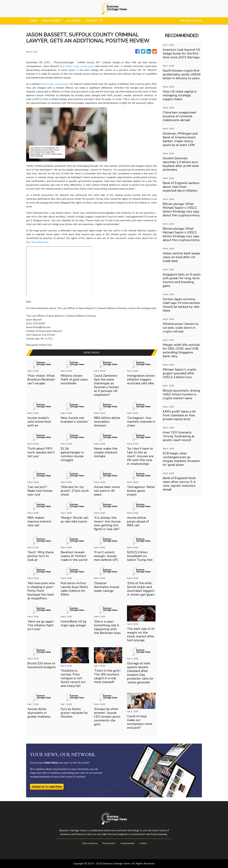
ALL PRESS (73, 21)
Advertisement (129, 843)
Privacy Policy (108, 843)
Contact (147, 843)
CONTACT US (94, 21)
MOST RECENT (52, 21)
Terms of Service (86, 843)
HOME (33, 21)
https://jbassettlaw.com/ (40, 242)
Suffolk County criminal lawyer (81, 66)
